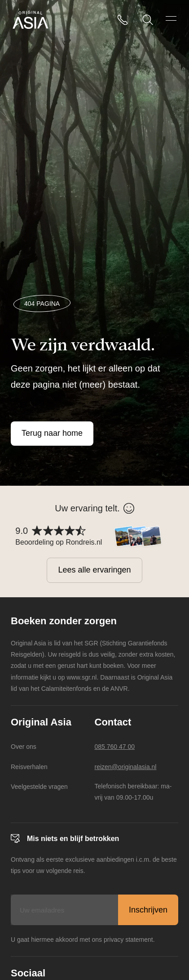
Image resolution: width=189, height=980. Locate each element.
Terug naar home (52, 433)
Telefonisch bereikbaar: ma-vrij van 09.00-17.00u (133, 792)
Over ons (24, 747)
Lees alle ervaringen (94, 570)
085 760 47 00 (115, 747)
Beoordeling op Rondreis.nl (59, 542)
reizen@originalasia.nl (126, 767)
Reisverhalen (29, 767)
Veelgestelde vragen (39, 787)
